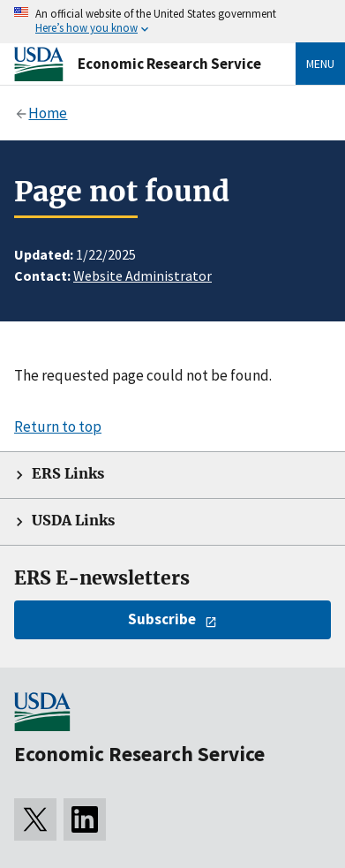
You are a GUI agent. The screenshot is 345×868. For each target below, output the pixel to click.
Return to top (58, 426)
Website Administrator (142, 275)
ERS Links (68, 474)
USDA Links (73, 521)
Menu (320, 64)
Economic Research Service (169, 64)
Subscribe (162, 619)
